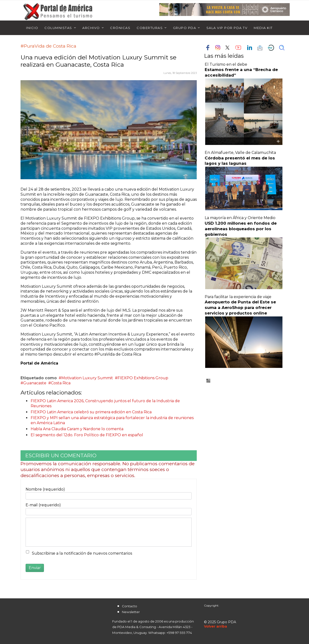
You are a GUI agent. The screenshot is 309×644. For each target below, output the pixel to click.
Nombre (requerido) (45, 489)
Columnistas (58, 28)
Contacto (130, 606)
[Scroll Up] (215, 626)
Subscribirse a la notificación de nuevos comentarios (82, 553)
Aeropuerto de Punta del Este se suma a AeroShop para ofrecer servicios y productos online (240, 308)
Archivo (91, 28)
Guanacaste (35, 383)
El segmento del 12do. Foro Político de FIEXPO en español (87, 435)
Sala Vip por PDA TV (227, 28)
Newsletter (131, 612)
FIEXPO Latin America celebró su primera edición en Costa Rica (91, 412)
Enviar (35, 568)
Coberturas (150, 28)
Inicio (32, 28)
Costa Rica (61, 383)
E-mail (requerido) (43, 505)
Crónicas (120, 28)
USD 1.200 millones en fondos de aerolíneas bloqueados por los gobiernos (241, 229)
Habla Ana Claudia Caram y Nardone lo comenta (77, 429)
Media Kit (263, 28)
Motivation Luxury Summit (87, 378)
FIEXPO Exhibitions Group (143, 378)
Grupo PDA (185, 28)
